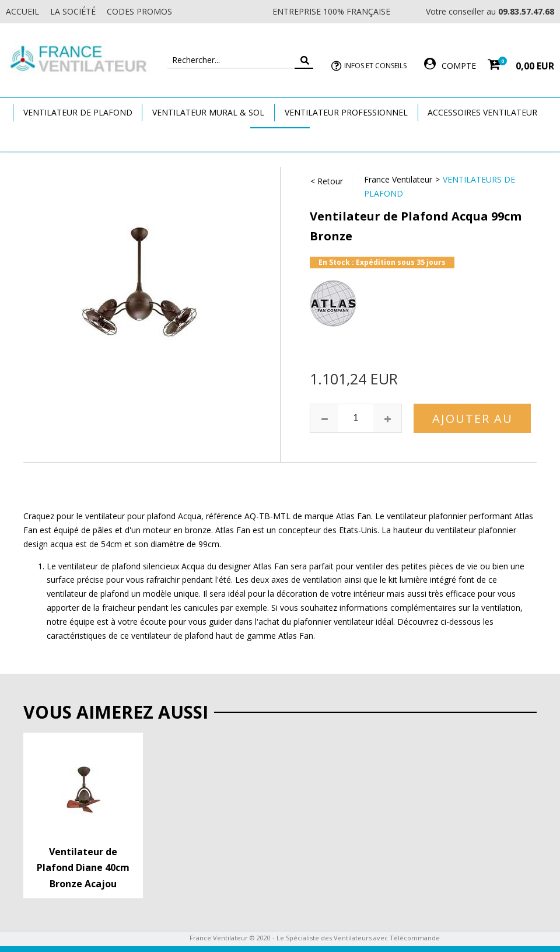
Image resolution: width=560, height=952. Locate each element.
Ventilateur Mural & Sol (208, 112)
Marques (280, 139)
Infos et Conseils (375, 66)
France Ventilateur (398, 179)
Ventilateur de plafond (78, 112)
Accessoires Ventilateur (482, 112)
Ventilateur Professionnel (346, 112)
